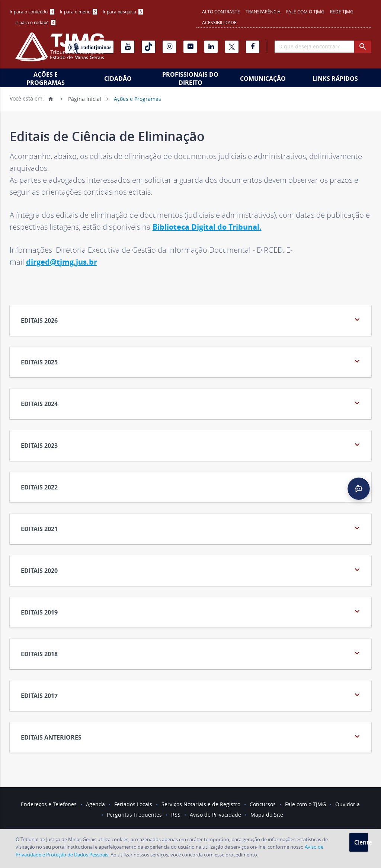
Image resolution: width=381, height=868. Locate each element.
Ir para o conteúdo (32, 12)
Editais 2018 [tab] (192, 653)
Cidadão (118, 79)
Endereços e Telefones (49, 804)
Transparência (263, 12)
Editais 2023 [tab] (192, 445)
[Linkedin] (211, 47)
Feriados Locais (133, 804)
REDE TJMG (342, 12)
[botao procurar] (363, 47)
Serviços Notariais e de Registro (201, 804)
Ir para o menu (79, 12)
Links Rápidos (335, 79)
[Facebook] (253, 47)
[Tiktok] (148, 47)
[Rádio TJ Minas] (89, 47)
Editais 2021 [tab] (192, 528)
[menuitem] (32, 12)
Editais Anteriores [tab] (192, 736)
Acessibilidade (219, 22)
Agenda (95, 804)
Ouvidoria (348, 804)
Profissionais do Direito (190, 79)
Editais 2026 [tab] (192, 320)
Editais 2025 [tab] (192, 361)
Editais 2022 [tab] (192, 486)
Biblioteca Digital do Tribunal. (207, 227)
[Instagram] (169, 47)
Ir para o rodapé (35, 22)
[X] (232, 47)
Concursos (263, 804)
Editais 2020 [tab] (192, 570)
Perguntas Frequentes (134, 815)
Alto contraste (221, 12)
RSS (176, 815)
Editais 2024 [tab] (192, 403)
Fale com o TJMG (305, 12)
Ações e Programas (46, 79)
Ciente (361, 842)
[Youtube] (128, 47)
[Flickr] (190, 47)
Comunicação (263, 79)
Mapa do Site (267, 815)
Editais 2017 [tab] (192, 695)
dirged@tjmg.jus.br (62, 262)
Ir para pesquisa (123, 12)
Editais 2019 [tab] (192, 611)
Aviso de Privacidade (215, 815)
